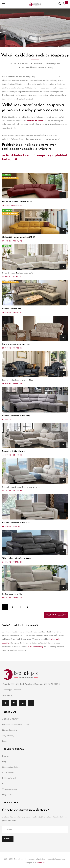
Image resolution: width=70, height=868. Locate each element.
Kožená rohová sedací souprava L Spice (21, 487)
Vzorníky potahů (9, 789)
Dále (28, 607)
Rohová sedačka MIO (12, 309)
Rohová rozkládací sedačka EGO (18, 273)
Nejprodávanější (9, 730)
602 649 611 (8, 696)
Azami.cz (41, 863)
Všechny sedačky (56, 615)
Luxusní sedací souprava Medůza (18, 380)
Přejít (63, 195)
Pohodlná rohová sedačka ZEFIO (18, 202)
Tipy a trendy (8, 736)
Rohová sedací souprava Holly (16, 416)
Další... (5, 741)
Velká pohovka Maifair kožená (16, 558)
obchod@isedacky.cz (12, 690)
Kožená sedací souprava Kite (16, 523)
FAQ (4, 784)
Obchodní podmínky (11, 767)
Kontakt (6, 756)
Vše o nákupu (8, 773)
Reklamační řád (9, 778)
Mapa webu (7, 795)
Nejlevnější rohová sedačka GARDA (19, 237)
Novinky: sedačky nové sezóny (15, 725)
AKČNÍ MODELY (10, 719)
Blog (4, 762)
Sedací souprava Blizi (12, 594)
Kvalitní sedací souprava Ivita (16, 344)
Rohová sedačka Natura (14, 451)
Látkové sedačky (36, 647)
